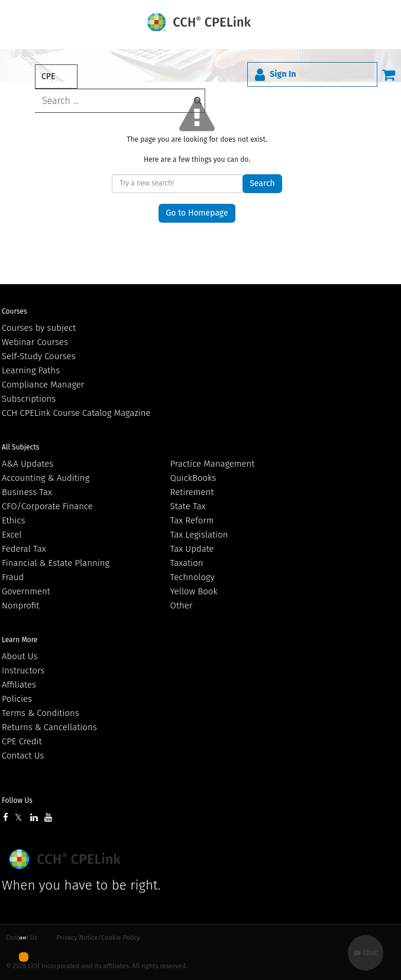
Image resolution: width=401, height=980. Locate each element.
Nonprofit (20, 605)
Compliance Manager (43, 385)
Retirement (192, 492)
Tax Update (192, 549)
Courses (14, 311)
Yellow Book (194, 591)
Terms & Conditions (41, 713)
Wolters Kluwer (67, 859)
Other (182, 605)
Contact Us (23, 756)
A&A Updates (28, 464)
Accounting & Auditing (46, 478)
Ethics (13, 520)
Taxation (187, 563)
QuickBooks (193, 478)
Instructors (23, 670)
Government (26, 591)
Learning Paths (31, 370)
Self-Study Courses (39, 356)
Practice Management (213, 464)
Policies (17, 699)
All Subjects (20, 447)
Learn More (20, 640)
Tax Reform (192, 520)
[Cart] (389, 74)
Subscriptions (29, 399)
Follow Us (17, 800)
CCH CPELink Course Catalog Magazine (76, 413)
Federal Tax (24, 549)
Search (262, 183)
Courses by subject (39, 328)
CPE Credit (22, 741)
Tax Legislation (199, 535)
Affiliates (19, 685)
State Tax (188, 506)
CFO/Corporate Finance (47, 506)
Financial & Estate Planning (56, 563)
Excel (12, 535)
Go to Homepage (197, 213)
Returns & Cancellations (49, 727)
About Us (20, 656)
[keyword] (120, 101)
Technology (193, 577)
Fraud (13, 577)
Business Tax (27, 492)
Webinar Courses (35, 342)
